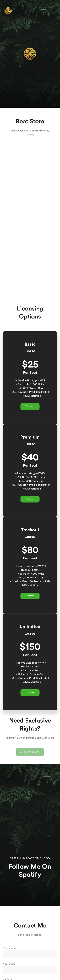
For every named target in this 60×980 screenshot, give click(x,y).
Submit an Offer (30, 755)
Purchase (30, 406)
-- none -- (30, 219)
